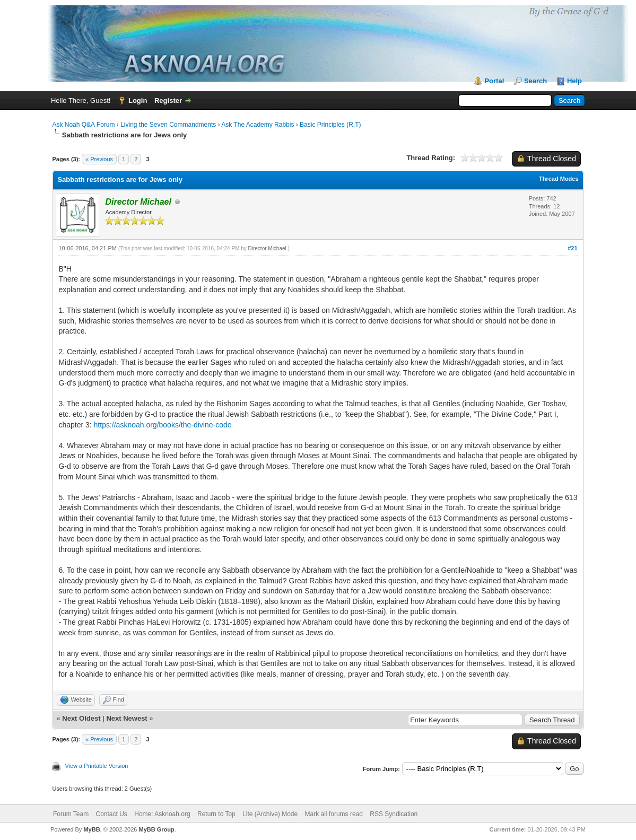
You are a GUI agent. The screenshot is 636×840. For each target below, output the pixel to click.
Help (574, 81)
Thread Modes (559, 179)
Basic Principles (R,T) (330, 125)
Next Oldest (81, 718)
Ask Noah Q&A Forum (83, 125)
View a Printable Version (96, 766)
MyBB (92, 829)
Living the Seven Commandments (168, 125)
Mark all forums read (334, 814)
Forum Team (71, 814)
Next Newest (127, 718)
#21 (572, 248)
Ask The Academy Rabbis (258, 125)
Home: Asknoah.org (162, 814)
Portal (494, 81)
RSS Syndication (394, 814)
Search (535, 81)
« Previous (99, 159)
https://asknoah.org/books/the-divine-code (163, 425)
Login (138, 100)
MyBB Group (157, 829)
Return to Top (216, 814)
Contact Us (112, 814)
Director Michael (267, 248)
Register (168, 100)
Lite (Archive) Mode (270, 814)
